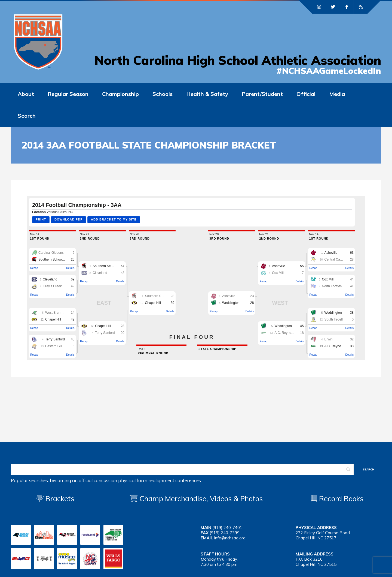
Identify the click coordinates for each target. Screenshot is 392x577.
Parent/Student (262, 94)
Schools (163, 94)
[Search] (182, 469)
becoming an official (71, 480)
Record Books (337, 499)
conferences (188, 480)
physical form (133, 480)
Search (27, 116)
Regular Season (68, 94)
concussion (105, 480)
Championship (120, 94)
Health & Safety (207, 94)
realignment (161, 480)
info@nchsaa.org (230, 538)
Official (306, 94)
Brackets (55, 499)
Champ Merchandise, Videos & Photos (201, 499)
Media (337, 94)
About (26, 94)
